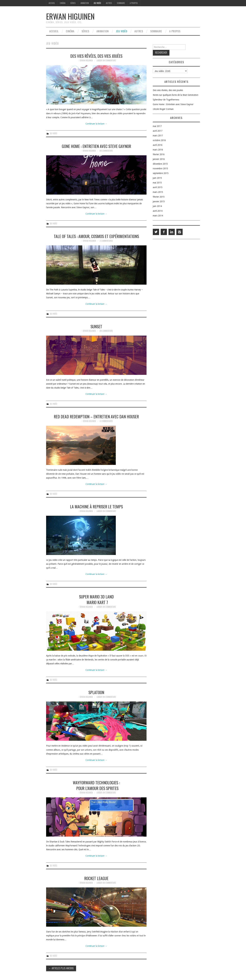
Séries (73, 3)
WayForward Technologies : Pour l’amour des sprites (96, 785)
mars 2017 (158, 136)
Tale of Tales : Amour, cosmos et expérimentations (96, 236)
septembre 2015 (161, 173)
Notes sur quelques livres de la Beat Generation (176, 95)
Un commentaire (106, 151)
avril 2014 (158, 211)
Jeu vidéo (97, 3)
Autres (109, 3)
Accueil (52, 3)
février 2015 (159, 197)
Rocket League (96, 878)
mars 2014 (158, 216)
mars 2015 (158, 192)
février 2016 (159, 154)
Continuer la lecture (96, 124)
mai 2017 (157, 126)
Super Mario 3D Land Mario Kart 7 (96, 599)
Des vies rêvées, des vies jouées (96, 56)
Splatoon (96, 692)
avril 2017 (158, 131)
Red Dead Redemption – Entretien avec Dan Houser (96, 416)
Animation (85, 3)
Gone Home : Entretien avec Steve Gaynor (96, 146)
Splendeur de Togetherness (166, 100)
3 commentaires (106, 241)
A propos (134, 3)
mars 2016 (158, 150)
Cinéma (63, 3)
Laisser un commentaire (106, 60)
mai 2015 (157, 183)
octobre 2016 (159, 140)
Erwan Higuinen (70, 16)
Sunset (96, 326)
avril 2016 (158, 145)
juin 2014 (157, 206)
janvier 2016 (159, 159)
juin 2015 (157, 178)
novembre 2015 (160, 169)
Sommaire (121, 3)
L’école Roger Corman (163, 109)
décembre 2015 (160, 164)
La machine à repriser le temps (96, 506)
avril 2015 (158, 187)
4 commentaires (106, 421)
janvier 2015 (159, 201)
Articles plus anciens (61, 968)
